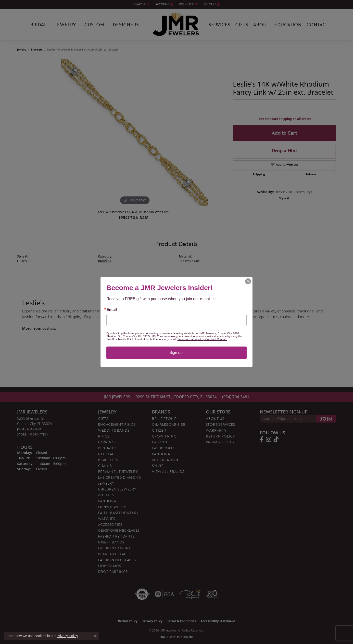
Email (112, 310)
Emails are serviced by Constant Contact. (202, 339)
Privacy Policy (67, 636)
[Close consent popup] (95, 636)
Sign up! (177, 353)
